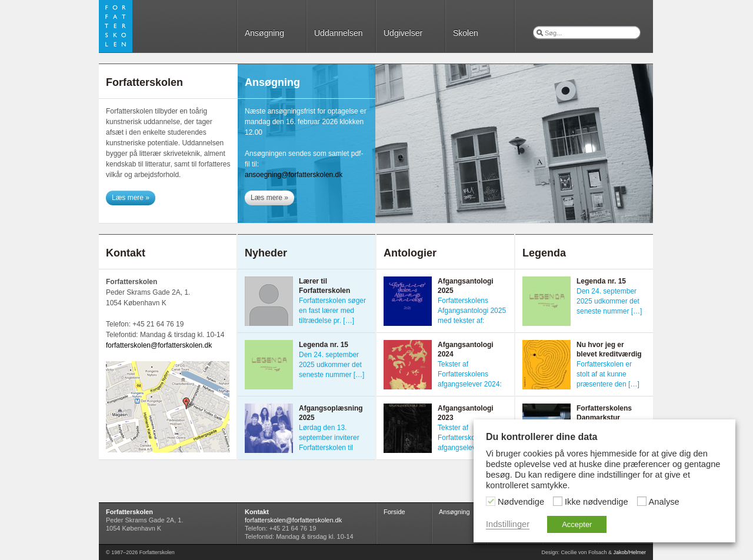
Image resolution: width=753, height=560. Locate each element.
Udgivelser (403, 33)
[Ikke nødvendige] (558, 501)
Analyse (664, 502)
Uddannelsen (339, 33)
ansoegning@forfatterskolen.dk (294, 175)
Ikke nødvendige (597, 502)
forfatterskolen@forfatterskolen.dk (159, 345)
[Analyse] (642, 501)
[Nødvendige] (491, 501)
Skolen (466, 33)
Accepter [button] (577, 524)
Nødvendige (521, 502)
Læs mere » (131, 198)
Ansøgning (264, 33)
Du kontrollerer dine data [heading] (542, 437)
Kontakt (257, 512)
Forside (394, 512)
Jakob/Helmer (629, 552)
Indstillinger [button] (508, 524)
